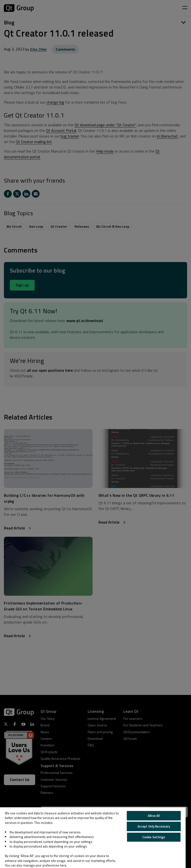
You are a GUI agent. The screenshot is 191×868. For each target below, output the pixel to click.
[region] (93, 838)
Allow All (154, 816)
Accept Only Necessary (154, 826)
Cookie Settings (154, 837)
